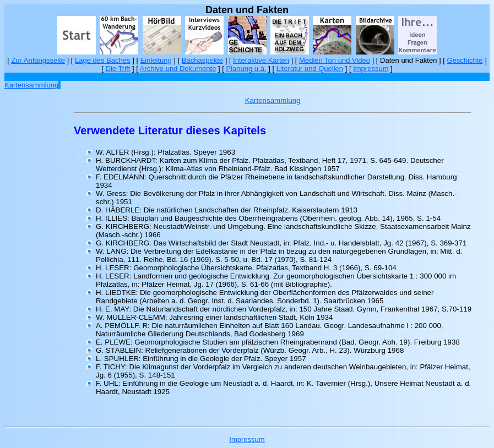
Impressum (371, 69)
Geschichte (465, 60)
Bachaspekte (202, 60)
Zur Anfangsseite (38, 60)
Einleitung (156, 60)
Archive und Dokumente (178, 69)
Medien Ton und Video (335, 60)
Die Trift (118, 69)
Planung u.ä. (246, 69)
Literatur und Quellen (310, 69)
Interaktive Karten (261, 60)
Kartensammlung (31, 85)
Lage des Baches (102, 60)
